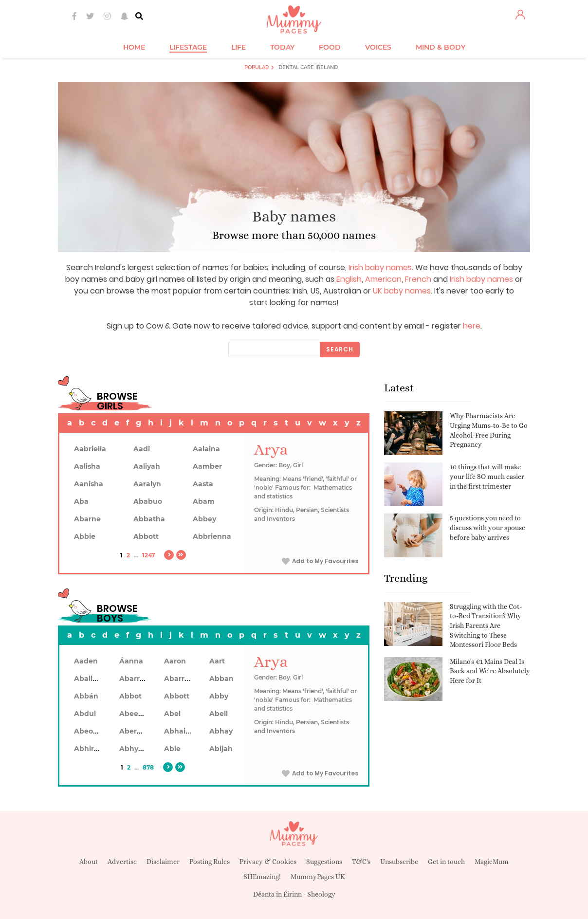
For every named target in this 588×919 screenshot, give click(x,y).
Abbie (85, 536)
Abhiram (90, 749)
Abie (172, 749)
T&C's (361, 862)
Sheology (321, 894)
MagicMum (492, 862)
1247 (148, 555)
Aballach (90, 679)
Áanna (131, 661)
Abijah (221, 749)
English (349, 279)
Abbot (130, 696)
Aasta (203, 484)
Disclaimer (163, 862)
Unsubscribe (399, 862)
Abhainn (180, 731)
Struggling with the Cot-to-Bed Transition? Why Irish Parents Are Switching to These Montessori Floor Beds (486, 625)
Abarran (134, 679)
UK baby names (402, 291)
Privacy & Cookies (268, 862)
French (418, 279)
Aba (81, 501)
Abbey (204, 519)
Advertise (122, 862)
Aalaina (206, 449)
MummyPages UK (318, 877)
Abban (221, 679)
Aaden (86, 661)
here (472, 326)
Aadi (142, 449)
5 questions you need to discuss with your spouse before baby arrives (487, 527)
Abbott (146, 536)
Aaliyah (147, 466)
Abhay (221, 731)
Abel (172, 714)
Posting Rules (210, 862)
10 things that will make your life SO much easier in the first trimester (487, 476)
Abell (219, 714)
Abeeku (133, 714)
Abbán (86, 696)
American (383, 279)
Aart (217, 661)
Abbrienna (212, 536)
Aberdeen (137, 731)
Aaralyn (147, 484)
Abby (219, 696)
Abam (204, 501)
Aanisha (89, 484)
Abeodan (91, 731)
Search (340, 349)
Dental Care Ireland (308, 67)
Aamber (207, 466)
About (89, 862)
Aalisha (87, 466)
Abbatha (149, 519)
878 (148, 767)
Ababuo (148, 501)
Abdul (85, 714)
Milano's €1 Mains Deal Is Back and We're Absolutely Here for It (490, 671)
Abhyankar (139, 749)
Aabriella (90, 449)
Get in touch (446, 862)
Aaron (175, 661)
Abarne (87, 519)
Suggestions (324, 862)
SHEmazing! (262, 877)
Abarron (179, 679)
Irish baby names (380, 267)
